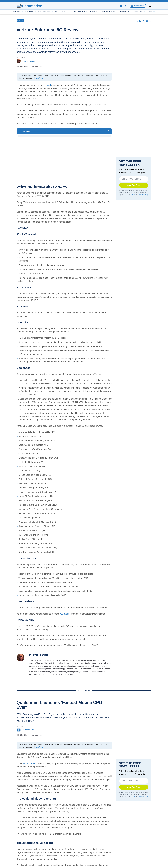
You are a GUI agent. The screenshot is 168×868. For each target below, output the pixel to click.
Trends (25, 12)
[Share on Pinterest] (147, 21)
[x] (125, 6)
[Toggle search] (150, 6)
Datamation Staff (26, 764)
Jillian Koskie (26, 61)
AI (64, 12)
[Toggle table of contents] (64, 131)
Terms (133, 202)
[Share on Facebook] (140, 21)
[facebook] (121, 6)
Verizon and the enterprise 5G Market (35, 138)
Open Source (116, 12)
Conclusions (25, 167)
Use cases (25, 152)
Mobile (102, 12)
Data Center (52, 12)
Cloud (73, 12)
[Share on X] (144, 21)
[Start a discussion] (137, 21)
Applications (87, 12)
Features (24, 143)
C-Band (47, 85)
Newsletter (138, 6)
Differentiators (26, 157)
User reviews (25, 162)
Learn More (39, 78)
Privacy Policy (143, 202)
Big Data (37, 12)
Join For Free (134, 192)
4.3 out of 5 (65, 648)
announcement (30, 797)
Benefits (24, 147)
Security (132, 12)
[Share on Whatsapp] (150, 21)
